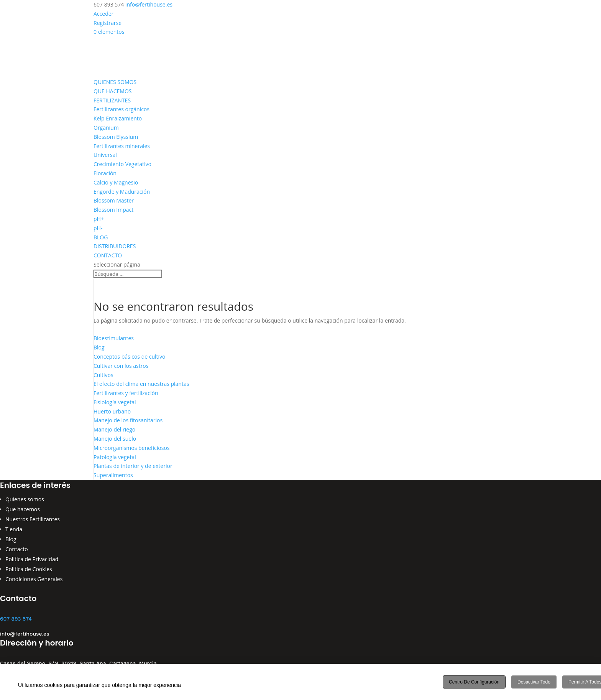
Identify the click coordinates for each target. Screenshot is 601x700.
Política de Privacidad (32, 559)
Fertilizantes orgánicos (122, 109)
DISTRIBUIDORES (115, 246)
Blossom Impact (113, 210)
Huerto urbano (112, 411)
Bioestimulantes (114, 338)
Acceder (103, 14)
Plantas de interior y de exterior (133, 466)
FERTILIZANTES (112, 100)
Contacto (17, 549)
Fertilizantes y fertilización (126, 393)
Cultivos (103, 375)
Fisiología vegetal (115, 402)
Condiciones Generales (34, 579)
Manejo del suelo (115, 439)
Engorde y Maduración (122, 192)
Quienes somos (25, 499)
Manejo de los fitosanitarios (128, 420)
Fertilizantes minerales (122, 146)
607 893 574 (16, 619)
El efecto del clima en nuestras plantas (141, 384)
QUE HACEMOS (112, 91)
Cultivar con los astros (121, 366)
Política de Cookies (29, 569)
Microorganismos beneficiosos (132, 448)
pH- (98, 228)
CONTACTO (108, 255)
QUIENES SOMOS (115, 82)
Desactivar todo (534, 682)
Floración (105, 173)
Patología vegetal (115, 457)
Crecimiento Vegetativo (122, 164)
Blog (99, 347)
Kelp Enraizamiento (118, 118)
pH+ (99, 219)
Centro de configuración (474, 682)
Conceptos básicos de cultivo (130, 357)
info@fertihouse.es (25, 634)
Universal (105, 155)
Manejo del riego (114, 429)
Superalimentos (113, 475)
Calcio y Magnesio (116, 182)
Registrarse (108, 23)
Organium (106, 128)
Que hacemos (23, 509)
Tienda (14, 529)
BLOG (101, 237)
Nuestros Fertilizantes (33, 519)
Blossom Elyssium (116, 137)
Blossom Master (114, 200)
